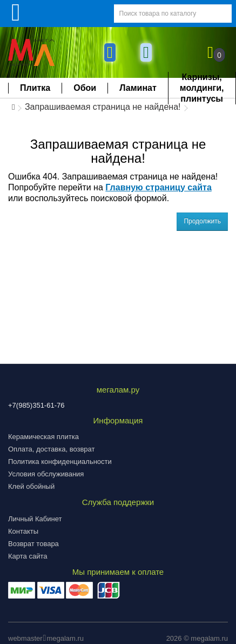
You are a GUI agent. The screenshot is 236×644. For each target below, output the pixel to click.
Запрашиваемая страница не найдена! (103, 107)
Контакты (23, 531)
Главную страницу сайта (159, 187)
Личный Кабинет (35, 519)
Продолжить (202, 221)
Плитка (35, 88)
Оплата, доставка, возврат (51, 449)
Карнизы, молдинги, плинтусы (202, 88)
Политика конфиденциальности (60, 462)
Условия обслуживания (46, 474)
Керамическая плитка (43, 437)
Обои (85, 88)
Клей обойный (31, 486)
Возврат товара (33, 544)
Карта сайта (28, 556)
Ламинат (138, 88)
